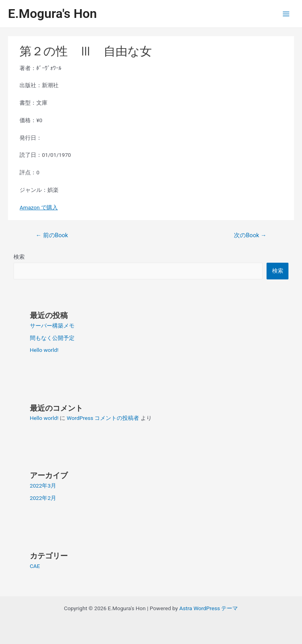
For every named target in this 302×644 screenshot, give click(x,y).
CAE (35, 566)
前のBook (52, 235)
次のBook (250, 235)
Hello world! (44, 350)
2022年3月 (43, 486)
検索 (19, 257)
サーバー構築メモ (52, 326)
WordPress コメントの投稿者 (103, 418)
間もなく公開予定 (52, 338)
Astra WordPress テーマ (209, 608)
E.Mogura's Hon (52, 14)
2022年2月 (43, 498)
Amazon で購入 (39, 207)
